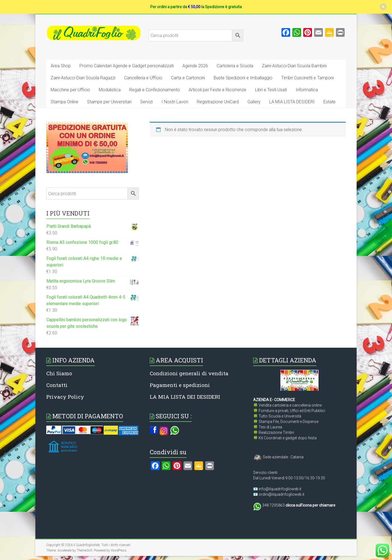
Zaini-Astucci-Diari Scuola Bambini (294, 66)
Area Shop (61, 66)
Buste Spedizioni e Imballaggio (243, 78)
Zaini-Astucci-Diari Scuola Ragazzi (83, 78)
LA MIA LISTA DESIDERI (292, 102)
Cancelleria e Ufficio (143, 78)
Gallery (254, 102)
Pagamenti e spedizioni (180, 385)
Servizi (146, 102)
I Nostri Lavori (175, 102)
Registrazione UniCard (218, 102)
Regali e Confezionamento (155, 90)
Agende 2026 (195, 66)
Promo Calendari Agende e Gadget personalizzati (127, 66)
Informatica (307, 90)
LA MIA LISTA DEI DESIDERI (185, 397)
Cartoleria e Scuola (235, 66)
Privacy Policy (65, 397)
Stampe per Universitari (109, 102)
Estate (330, 102)
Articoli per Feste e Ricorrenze (218, 90)
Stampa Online (65, 102)
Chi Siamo (59, 373)
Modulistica (110, 90)
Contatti (57, 385)
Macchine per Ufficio (70, 90)
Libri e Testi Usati (271, 90)
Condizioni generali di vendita (189, 373)
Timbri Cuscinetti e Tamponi (307, 78)
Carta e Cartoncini (188, 78)
